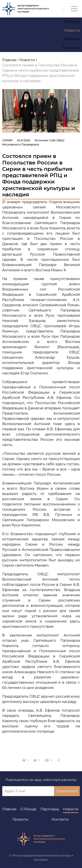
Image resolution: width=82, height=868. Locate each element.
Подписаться (67, 791)
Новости (71, 809)
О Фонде (28, 809)
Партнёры (50, 809)
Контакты (60, 819)
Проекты (20, 819)
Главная (10, 809)
